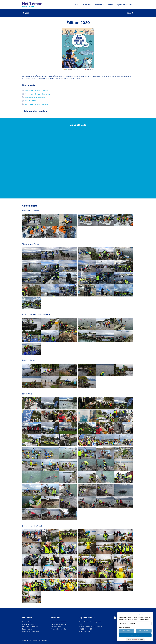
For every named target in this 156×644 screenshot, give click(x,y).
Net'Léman (27, 618)
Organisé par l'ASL (87, 618)
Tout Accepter (135, 635)
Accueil (76, 5)
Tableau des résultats (36, 111)
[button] (77, 111)
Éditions (111, 5)
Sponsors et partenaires (125, 5)
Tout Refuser (144, 631)
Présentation (86, 5)
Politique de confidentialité (124, 628)
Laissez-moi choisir (127, 631)
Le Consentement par (135, 639)
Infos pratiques (99, 5)
